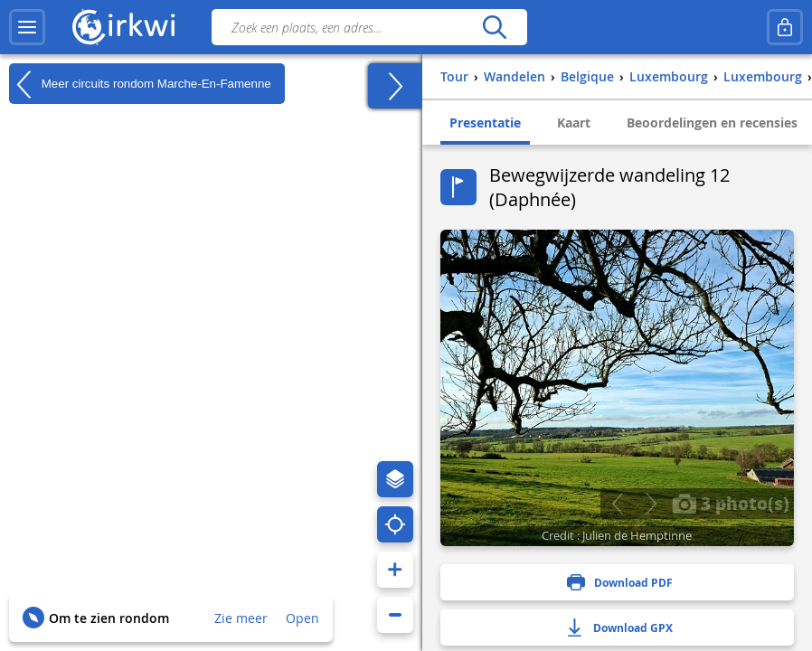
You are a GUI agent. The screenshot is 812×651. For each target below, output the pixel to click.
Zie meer (241, 618)
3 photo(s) (731, 503)
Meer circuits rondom (140, 84)
